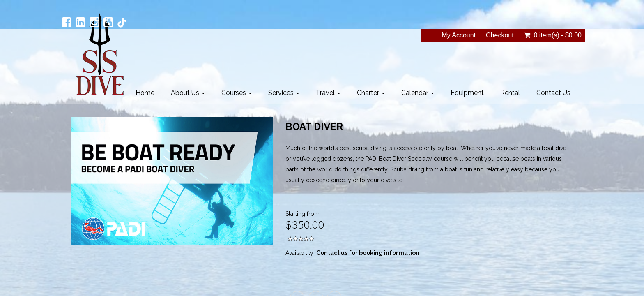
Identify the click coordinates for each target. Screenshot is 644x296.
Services (284, 93)
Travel (328, 93)
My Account (459, 35)
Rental (510, 93)
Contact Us (553, 93)
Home (145, 93)
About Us (188, 93)
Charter (371, 93)
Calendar (418, 93)
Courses (237, 93)
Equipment (467, 93)
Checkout (500, 35)
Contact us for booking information (368, 253)
